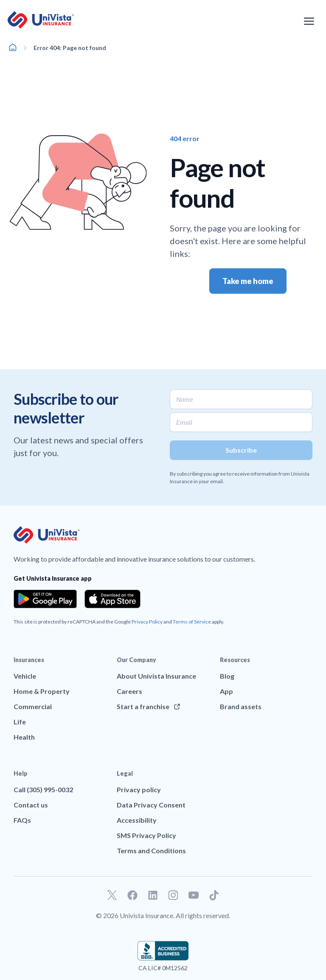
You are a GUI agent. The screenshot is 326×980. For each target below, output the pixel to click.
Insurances (29, 660)
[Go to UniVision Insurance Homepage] (41, 20)
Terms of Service (192, 622)
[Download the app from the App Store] (112, 599)
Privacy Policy (147, 622)
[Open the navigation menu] (309, 21)
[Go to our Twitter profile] (112, 895)
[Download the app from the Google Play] (45, 599)
